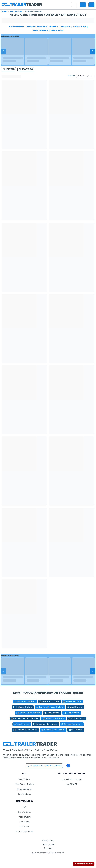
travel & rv (79, 27)
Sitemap (48, 848)
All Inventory (16, 27)
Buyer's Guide (25, 812)
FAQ (25, 807)
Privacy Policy (48, 841)
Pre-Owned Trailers (25, 784)
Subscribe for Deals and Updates (44, 766)
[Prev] (3, 51)
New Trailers (25, 779)
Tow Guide (25, 822)
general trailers (37, 27)
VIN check (25, 827)
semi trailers (40, 30)
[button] (83, 5)
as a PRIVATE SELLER (71, 779)
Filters (9, 69)
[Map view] (26, 69)
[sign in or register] (91, 5)
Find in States (25, 794)
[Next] (93, 51)
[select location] (83, 5)
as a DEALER (71, 784)
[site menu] (74, 5)
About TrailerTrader (25, 831)
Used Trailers (25, 817)
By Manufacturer (25, 789)
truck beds (57, 30)
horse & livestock (60, 27)
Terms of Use (48, 844)
